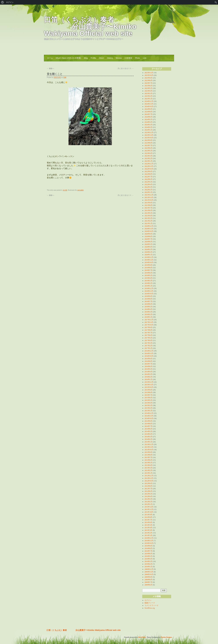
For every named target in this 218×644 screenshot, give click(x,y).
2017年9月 (148, 327)
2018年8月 (148, 299)
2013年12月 (149, 444)
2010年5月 (148, 556)
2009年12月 (149, 569)
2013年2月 (148, 470)
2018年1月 (148, 317)
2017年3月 (148, 343)
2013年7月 (148, 457)
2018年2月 (148, 314)
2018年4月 (148, 309)
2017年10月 (149, 325)
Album (102, 58)
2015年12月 (149, 382)
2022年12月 (149, 164)
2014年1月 (148, 442)
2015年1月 (148, 411)
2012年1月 (148, 504)
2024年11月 (149, 104)
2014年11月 (149, 416)
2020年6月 (148, 242)
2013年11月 (149, 447)
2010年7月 (148, 551)
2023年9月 (148, 140)
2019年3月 (148, 281)
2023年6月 (148, 148)
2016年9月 (148, 359)
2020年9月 (148, 234)
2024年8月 (148, 112)
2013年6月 (148, 460)
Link (145, 58)
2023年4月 (148, 153)
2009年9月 (148, 577)
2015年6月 (148, 398)
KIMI (65, 77)
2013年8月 (148, 455)
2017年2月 (148, 346)
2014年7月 (148, 426)
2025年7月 (148, 83)
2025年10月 (149, 75)
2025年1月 (148, 99)
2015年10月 (149, 387)
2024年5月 (148, 119)
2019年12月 (149, 257)
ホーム (50, 58)
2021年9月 (148, 203)
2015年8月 (148, 392)
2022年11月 (149, 166)
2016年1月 (148, 379)
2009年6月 (148, 585)
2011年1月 (148, 535)
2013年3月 (148, 468)
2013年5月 (148, 463)
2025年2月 (148, 96)
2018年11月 (149, 291)
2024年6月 (148, 117)
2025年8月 (148, 80)
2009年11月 (149, 572)
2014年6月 (148, 429)
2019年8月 (148, 268)
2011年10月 (149, 512)
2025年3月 (148, 93)
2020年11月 (149, 229)
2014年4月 (148, 434)
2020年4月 (148, 247)
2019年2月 (148, 283)
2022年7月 (148, 177)
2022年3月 (148, 187)
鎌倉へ (51, 68)
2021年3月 (148, 218)
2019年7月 (148, 270)
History (110, 58)
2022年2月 (148, 190)
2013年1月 (148, 473)
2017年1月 (148, 348)
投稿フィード (150, 603)
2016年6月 (148, 366)
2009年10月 (149, 574)
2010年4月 (148, 559)
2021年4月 (148, 216)
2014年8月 (148, 424)
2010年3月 (148, 561)
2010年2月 (148, 564)
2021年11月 (149, 197)
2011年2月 (148, 533)
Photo (137, 58)
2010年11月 (149, 541)
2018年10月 (149, 294)
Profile (93, 58)
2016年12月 (149, 351)
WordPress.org (150, 608)
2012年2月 (148, 502)
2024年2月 (148, 127)
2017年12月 (149, 320)
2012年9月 (148, 483)
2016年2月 (148, 377)
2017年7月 (148, 333)
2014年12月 (149, 413)
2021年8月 (148, 205)
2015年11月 (149, 385)
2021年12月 (149, 195)
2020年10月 (149, 231)
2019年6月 (148, 273)
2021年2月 (148, 221)
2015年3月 (148, 405)
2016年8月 (148, 361)
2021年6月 (148, 210)
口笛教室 (128, 58)
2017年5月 (148, 338)
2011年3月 (148, 530)
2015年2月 (148, 408)
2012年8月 (148, 486)
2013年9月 (148, 452)
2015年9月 (148, 390)
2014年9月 (148, 421)
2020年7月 (148, 239)
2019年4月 (148, 278)
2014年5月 (148, 431)
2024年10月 (149, 106)
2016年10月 (149, 356)
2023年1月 (148, 161)
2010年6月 (148, 554)
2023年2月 (148, 158)
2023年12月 (149, 132)
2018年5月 (148, 307)
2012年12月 (149, 476)
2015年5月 (148, 400)
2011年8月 (148, 517)
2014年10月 (149, 418)
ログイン (148, 600)
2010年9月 (148, 546)
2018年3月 (148, 312)
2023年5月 (148, 151)
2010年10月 (149, 543)
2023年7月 (148, 145)
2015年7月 (148, 395)
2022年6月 (148, 179)
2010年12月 (149, 538)
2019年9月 (148, 265)
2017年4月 (148, 340)
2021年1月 (148, 223)
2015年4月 (148, 403)
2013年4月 (148, 465)
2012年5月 (148, 494)
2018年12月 (149, 288)
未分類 (65, 190)
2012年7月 (148, 489)
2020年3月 (148, 249)
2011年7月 (148, 520)
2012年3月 (148, 499)
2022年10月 (149, 169)
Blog (86, 58)
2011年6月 (148, 522)
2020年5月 (148, 244)
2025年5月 (148, 88)
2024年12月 (149, 101)
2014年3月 (148, 437)
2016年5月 (148, 369)
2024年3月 (148, 125)
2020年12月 (149, 226)
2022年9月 (148, 171)
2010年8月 (148, 548)
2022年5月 (148, 182)
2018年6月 (148, 304)
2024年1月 (148, 130)
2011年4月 (148, 528)
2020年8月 (148, 236)
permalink (80, 190)
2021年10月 (149, 200)
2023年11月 (149, 135)
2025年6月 (148, 86)
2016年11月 (149, 353)
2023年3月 (148, 156)
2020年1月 (148, 255)
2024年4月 (148, 122)
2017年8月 (148, 330)
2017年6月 (148, 335)
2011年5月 (148, 525)
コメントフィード (152, 605)
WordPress (142, 637)
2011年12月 (149, 507)
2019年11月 (149, 260)
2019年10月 (149, 262)
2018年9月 (148, 296)
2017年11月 (149, 322)
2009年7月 (148, 582)
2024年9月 (148, 109)
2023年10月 (149, 138)
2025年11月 (149, 73)
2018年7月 (148, 301)
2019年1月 (148, 286)
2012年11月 (149, 478)
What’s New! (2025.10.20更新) (68, 58)
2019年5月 (148, 275)
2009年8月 (148, 580)
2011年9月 (148, 515)
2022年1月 (148, 192)
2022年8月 (148, 174)
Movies (119, 58)
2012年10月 (149, 481)
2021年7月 (148, 208)
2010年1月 (148, 567)
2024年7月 (148, 114)
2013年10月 (149, 450)
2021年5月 (148, 213)
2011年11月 (149, 509)
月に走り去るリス (126, 68)
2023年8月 (148, 143)
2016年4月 (148, 372)
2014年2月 (148, 439)
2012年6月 (148, 491)
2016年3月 (148, 374)
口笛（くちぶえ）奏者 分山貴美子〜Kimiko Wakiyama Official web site (90, 27)
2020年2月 (148, 252)
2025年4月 (148, 91)
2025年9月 (148, 78)
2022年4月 (148, 184)
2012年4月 (148, 496)
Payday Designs (166, 637)
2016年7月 (148, 364)
